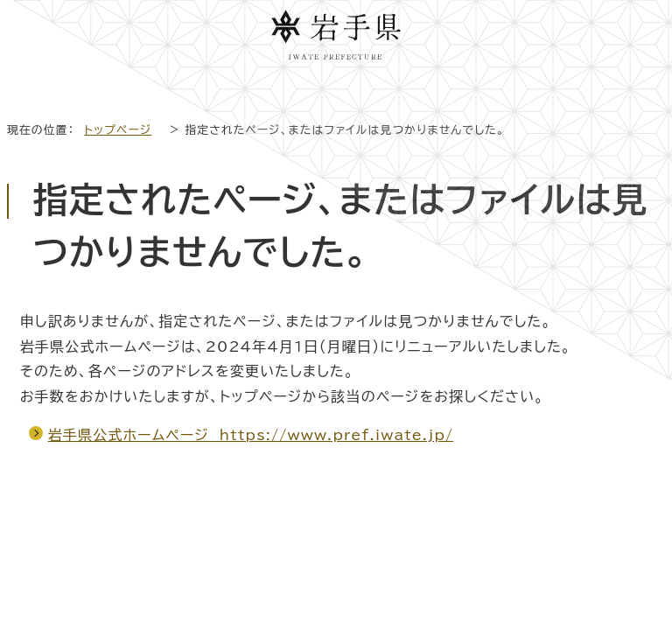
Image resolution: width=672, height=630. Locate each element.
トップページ (118, 130)
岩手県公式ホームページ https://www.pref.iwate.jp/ (251, 435)
